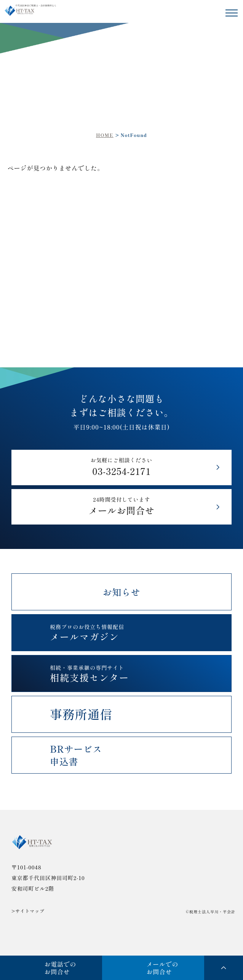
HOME (105, 135)
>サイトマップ (28, 911)
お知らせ (121, 592)
